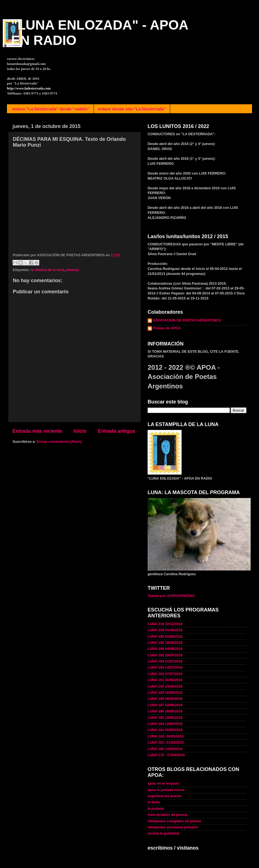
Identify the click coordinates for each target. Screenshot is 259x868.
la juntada (156, 809)
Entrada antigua (117, 431)
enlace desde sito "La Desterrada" (132, 109)
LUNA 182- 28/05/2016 (166, 736)
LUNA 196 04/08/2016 (165, 649)
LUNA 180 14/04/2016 (165, 749)
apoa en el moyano (163, 784)
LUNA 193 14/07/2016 (165, 668)
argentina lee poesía (164, 796)
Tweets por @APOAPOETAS (171, 596)
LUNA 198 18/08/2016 (165, 643)
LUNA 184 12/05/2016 (165, 724)
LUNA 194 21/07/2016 (165, 661)
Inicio (80, 431)
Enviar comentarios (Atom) (59, 442)
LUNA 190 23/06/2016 (165, 686)
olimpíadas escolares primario (173, 827)
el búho (154, 802)
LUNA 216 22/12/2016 (165, 624)
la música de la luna (47, 270)
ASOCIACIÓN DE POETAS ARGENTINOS (187, 320)
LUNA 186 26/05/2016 (165, 711)
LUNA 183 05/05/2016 (165, 730)
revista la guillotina (163, 833)
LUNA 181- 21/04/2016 (166, 743)
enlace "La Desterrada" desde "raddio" (51, 109)
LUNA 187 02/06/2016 (165, 705)
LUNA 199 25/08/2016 (165, 637)
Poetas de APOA (167, 328)
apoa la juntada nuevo (166, 790)
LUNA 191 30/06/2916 (165, 680)
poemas (72, 270)
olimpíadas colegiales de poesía (174, 821)
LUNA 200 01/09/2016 (165, 630)
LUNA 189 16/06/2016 (165, 693)
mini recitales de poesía (167, 815)
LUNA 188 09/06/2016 (165, 699)
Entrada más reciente (37, 431)
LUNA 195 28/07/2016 (165, 655)
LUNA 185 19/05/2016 (165, 718)
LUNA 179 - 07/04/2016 (166, 755)
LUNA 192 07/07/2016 (165, 674)
